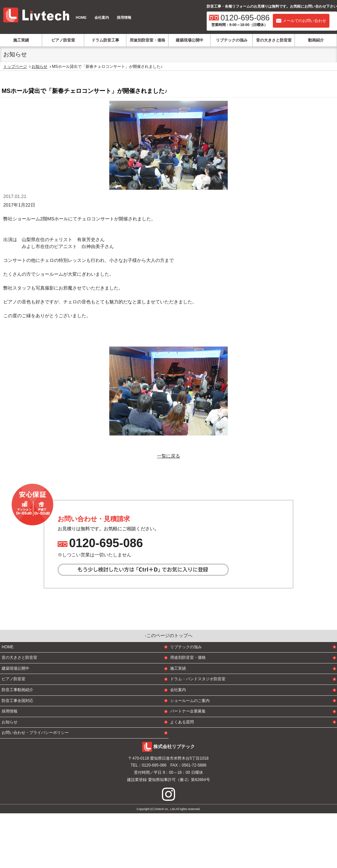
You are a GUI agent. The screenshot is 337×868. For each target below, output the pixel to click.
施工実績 (21, 40)
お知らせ (39, 67)
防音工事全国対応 (17, 755)
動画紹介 (316, 40)
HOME (81, 17)
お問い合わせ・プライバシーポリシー (35, 787)
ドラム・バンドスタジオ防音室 (198, 734)
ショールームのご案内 (190, 755)
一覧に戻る (168, 456)
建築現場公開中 (190, 40)
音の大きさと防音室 (274, 40)
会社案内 (102, 17)
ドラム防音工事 (105, 40)
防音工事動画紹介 (17, 744)
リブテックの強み (232, 40)
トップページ (15, 67)
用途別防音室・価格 (147, 40)
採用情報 (124, 17)
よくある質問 (182, 777)
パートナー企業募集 (188, 766)
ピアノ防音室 (63, 40)
